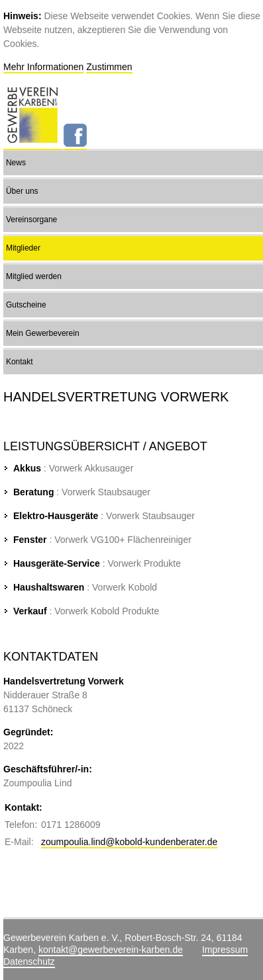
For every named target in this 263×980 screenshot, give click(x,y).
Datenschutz (29, 961)
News (16, 163)
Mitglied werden (34, 276)
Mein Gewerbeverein (43, 333)
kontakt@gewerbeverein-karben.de (111, 950)
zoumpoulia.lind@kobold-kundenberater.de (129, 842)
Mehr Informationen (43, 67)
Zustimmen (109, 67)
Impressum (225, 950)
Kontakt (20, 362)
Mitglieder (23, 248)
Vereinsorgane (31, 220)
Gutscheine (26, 305)
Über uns (22, 191)
